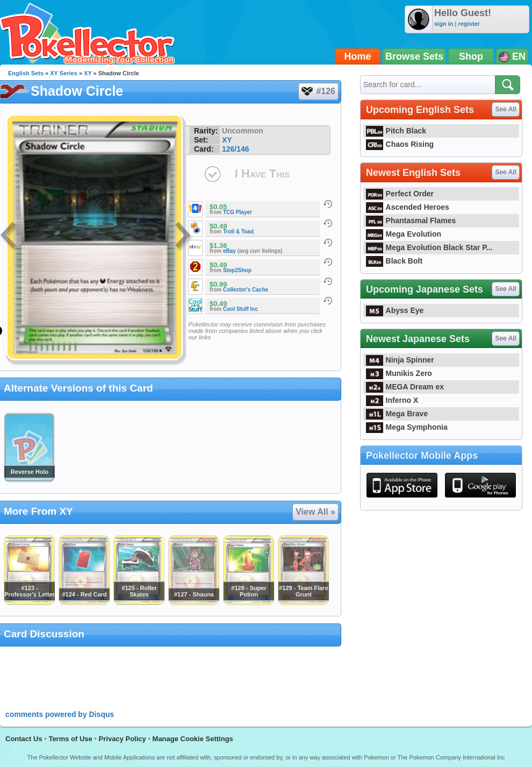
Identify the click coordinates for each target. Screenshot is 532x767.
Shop (471, 56)
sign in (444, 24)
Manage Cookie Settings (193, 739)
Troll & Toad (238, 232)
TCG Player (238, 212)
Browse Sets (414, 56)
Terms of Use (70, 739)
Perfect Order (400, 194)
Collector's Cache (246, 290)
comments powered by (60, 714)
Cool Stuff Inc (240, 309)
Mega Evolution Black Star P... (429, 247)
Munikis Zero (399, 373)
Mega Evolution (404, 234)
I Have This (262, 173)
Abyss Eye (395, 310)
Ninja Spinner (400, 360)
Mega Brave (397, 414)
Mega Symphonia (407, 427)
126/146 (236, 149)
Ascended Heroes (408, 207)
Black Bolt (394, 261)
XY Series (64, 73)
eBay (229, 251)
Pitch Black (396, 131)
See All (506, 109)
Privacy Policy (123, 739)
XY (88, 73)
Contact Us (24, 739)
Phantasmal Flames (411, 221)
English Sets (26, 73)
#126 (318, 91)
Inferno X (392, 400)
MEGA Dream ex (405, 387)
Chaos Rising (400, 144)
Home (358, 56)
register (469, 24)
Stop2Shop (237, 270)
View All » (315, 512)
